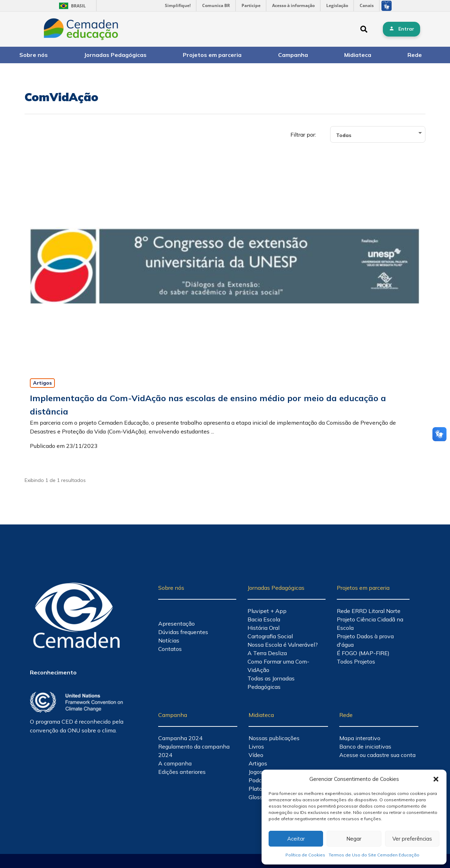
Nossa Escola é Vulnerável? (283, 645)
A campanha (175, 763)
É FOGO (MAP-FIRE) (363, 653)
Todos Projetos (356, 661)
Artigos (42, 383)
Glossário (260, 797)
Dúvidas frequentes (183, 632)
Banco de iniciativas (365, 746)
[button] (436, 779)
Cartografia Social (270, 636)
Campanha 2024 (180, 738)
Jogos (256, 772)
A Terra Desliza (267, 653)
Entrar (406, 29)
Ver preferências (412, 839)
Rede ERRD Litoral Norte (369, 611)
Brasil (71, 6)
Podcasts (261, 780)
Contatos (170, 649)
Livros (256, 746)
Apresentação (176, 624)
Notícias (169, 640)
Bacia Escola (264, 619)
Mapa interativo (360, 738)
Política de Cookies (305, 855)
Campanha (293, 55)
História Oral (263, 628)
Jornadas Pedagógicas (115, 55)
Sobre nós (34, 55)
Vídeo (256, 755)
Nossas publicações (274, 738)
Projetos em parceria (212, 55)
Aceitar (296, 839)
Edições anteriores (182, 772)
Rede (415, 55)
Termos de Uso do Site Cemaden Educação (374, 855)
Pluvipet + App (267, 611)
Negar (354, 839)
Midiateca (358, 55)
